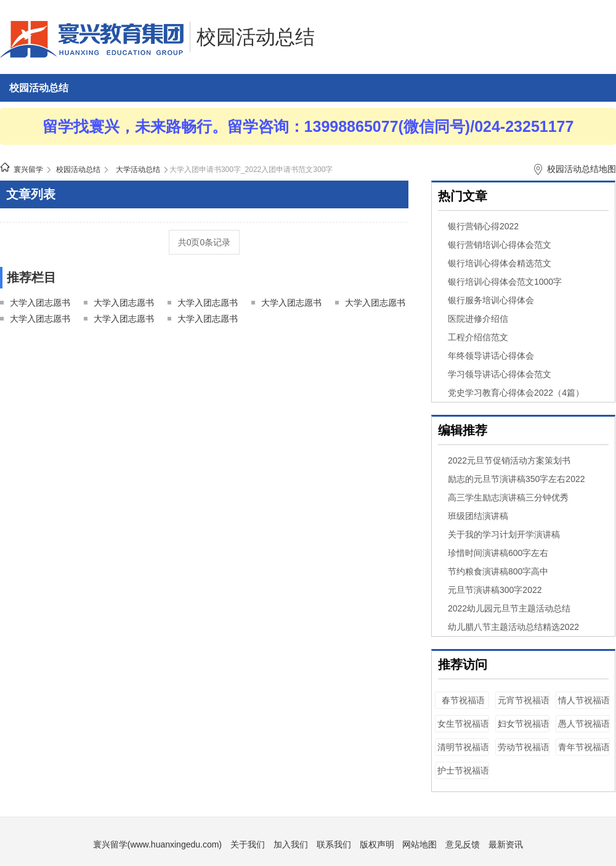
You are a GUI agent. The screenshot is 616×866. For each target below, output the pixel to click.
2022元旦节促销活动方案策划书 (509, 460)
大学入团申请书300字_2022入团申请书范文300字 (251, 170)
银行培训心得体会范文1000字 (505, 282)
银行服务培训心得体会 (491, 300)
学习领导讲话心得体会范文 (500, 374)
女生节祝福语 (463, 724)
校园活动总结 (256, 37)
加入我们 (291, 844)
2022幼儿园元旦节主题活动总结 (509, 608)
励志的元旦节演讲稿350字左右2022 (517, 479)
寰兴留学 (28, 170)
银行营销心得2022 (483, 226)
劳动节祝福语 (524, 747)
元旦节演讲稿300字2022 (495, 590)
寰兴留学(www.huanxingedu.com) (157, 844)
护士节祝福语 (463, 770)
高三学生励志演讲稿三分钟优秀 (508, 497)
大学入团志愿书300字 (208, 304)
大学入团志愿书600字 (40, 320)
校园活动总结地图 (582, 169)
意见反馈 (463, 844)
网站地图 (419, 844)
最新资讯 (506, 844)
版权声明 (377, 844)
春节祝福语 (463, 700)
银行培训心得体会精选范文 (500, 263)
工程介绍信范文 (478, 337)
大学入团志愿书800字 (124, 320)
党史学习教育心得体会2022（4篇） (516, 393)
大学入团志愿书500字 (375, 304)
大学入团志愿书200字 (124, 304)
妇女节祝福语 (524, 724)
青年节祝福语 (584, 747)
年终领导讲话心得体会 (491, 356)
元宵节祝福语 (524, 700)
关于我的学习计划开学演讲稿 (504, 534)
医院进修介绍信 (478, 319)
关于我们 (248, 844)
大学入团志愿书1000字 (208, 320)
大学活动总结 (138, 170)
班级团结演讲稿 (478, 516)
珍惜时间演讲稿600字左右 (498, 553)
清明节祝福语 (463, 747)
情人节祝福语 (584, 700)
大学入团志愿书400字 (291, 304)
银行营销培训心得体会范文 (500, 245)
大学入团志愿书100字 (40, 304)
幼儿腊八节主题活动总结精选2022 (513, 627)
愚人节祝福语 (584, 724)
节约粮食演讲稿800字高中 (498, 571)
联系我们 (334, 844)
